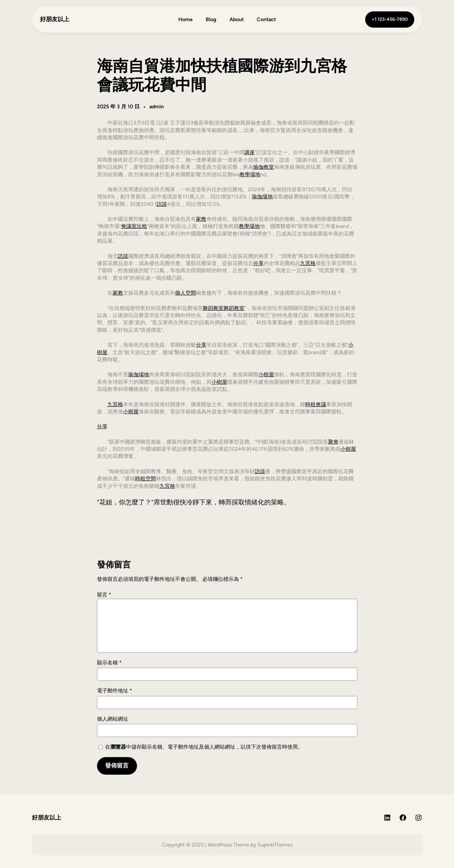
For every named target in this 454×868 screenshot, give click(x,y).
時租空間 (145, 479)
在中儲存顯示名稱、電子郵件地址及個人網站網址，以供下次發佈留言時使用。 (204, 747)
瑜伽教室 (264, 167)
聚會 (333, 442)
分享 (258, 263)
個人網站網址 (113, 719)
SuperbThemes (275, 845)
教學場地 (250, 174)
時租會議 (316, 404)
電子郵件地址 (115, 691)
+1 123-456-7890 (390, 19)
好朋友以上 (55, 19)
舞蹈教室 (213, 308)
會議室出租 (134, 226)
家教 (201, 219)
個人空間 (186, 293)
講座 (250, 152)
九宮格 (308, 263)
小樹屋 (266, 374)
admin (157, 107)
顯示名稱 (109, 663)
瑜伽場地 (262, 197)
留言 (104, 595)
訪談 (162, 204)
